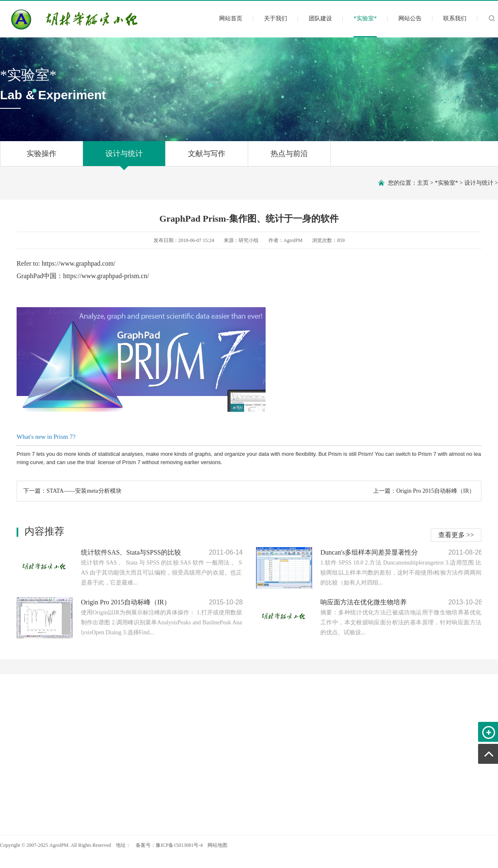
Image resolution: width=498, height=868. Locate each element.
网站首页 (231, 18)
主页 (423, 183)
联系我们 (455, 18)
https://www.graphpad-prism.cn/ (106, 276)
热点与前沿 (289, 158)
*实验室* (365, 26)
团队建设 (320, 18)
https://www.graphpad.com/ (78, 263)
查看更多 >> (456, 535)
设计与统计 (124, 158)
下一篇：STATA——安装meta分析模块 (72, 491)
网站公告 (410, 18)
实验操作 (41, 158)
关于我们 (276, 18)
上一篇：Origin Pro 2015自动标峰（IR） (424, 491)
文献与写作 (207, 158)
